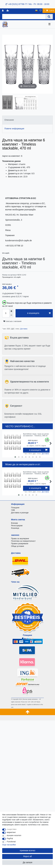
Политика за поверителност (23, 541)
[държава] (36, 11)
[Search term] (24, 17)
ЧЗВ (13, 510)
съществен (12, 829)
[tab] (27, 120)
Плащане (15, 508)
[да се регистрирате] (8, 11)
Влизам (14, 523)
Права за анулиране (20, 538)
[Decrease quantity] (11, 315)
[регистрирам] (3, 11)
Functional (11, 842)
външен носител (14, 835)
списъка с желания (12, 321)
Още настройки (9, 845)
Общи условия (18, 546)
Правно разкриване (20, 543)
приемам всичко (27, 850)
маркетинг (11, 832)
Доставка (24, 329)
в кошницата (39, 313)
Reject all (28, 856)
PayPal (10, 838)
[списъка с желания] (40, 11)
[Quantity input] (6, 313)
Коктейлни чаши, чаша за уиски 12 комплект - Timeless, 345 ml (36, 435)
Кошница (15, 528)
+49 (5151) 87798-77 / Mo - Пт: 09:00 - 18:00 (27, 4)
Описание (9, 120)
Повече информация (14, 129)
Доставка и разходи (20, 513)
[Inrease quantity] (11, 311)
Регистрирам (17, 526)
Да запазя (27, 862)
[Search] (49, 17)
